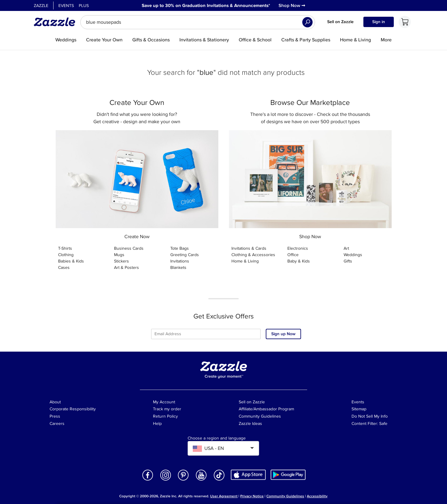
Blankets (178, 268)
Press (55, 416)
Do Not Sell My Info (370, 416)
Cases (64, 268)
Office (293, 255)
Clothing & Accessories (253, 255)
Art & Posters (126, 268)
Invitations (180, 261)
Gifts (348, 261)
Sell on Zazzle (340, 22)
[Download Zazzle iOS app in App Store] (248, 474)
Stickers (121, 261)
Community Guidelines (260, 416)
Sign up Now (283, 334)
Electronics (298, 248)
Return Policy (165, 416)
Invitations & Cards (249, 248)
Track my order (167, 409)
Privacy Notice (252, 496)
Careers (57, 424)
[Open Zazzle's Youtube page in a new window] (201, 480)
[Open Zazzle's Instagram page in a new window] (166, 480)
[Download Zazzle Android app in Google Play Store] (288, 474)
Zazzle (41, 6)
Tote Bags (180, 248)
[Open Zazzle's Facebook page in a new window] (148, 480)
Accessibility (317, 496)
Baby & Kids (299, 261)
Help (157, 424)
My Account (164, 402)
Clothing (66, 255)
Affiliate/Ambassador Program (266, 409)
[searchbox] (198, 22)
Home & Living (245, 261)
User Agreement (224, 496)
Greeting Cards (185, 255)
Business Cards (129, 248)
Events (66, 6)
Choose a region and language (217, 438)
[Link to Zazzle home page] (57, 22)
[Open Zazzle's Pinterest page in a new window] (183, 480)
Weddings (353, 255)
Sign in (379, 22)
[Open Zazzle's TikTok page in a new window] (219, 480)
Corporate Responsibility (73, 409)
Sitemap (359, 409)
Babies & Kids (71, 261)
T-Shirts (65, 248)
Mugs (119, 255)
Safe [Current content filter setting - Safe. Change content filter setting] (383, 424)
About (55, 402)
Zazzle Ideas (250, 424)
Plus (84, 6)
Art (346, 248)
